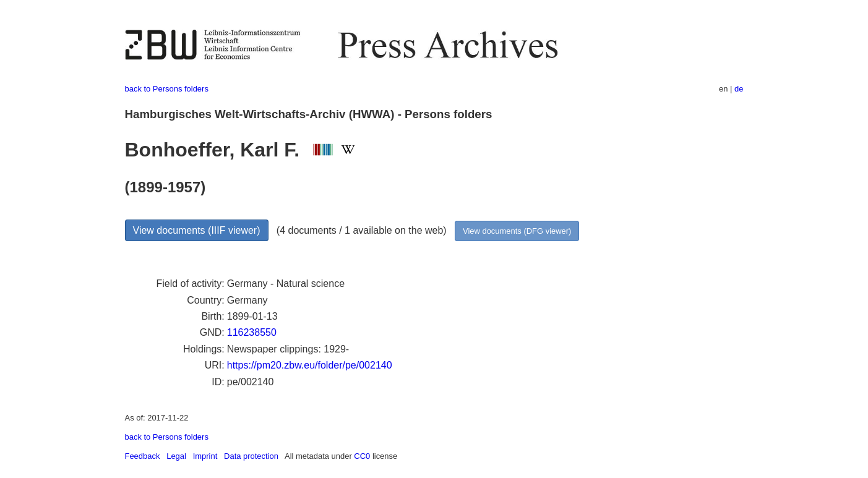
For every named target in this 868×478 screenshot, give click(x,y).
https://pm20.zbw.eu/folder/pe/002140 (310, 365)
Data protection (251, 456)
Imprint (205, 456)
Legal (176, 456)
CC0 (362, 456)
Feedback (143, 456)
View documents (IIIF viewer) (197, 230)
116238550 (252, 332)
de (739, 89)
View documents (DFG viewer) (517, 231)
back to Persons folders (167, 89)
